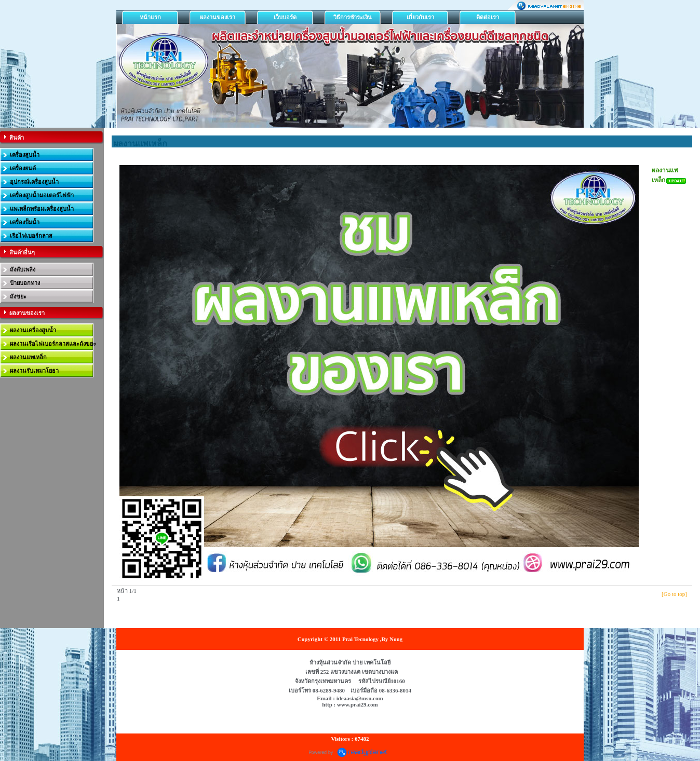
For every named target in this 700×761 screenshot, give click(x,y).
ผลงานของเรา (218, 17)
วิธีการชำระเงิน (353, 17)
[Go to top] (674, 594)
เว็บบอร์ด (285, 17)
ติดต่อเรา (488, 17)
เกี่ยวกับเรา (420, 17)
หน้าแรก (150, 17)
